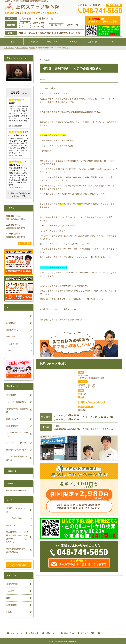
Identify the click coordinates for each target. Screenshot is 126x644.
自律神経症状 (12, 426)
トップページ (16, 633)
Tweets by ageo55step (16, 491)
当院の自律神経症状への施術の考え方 (17, 550)
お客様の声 (33, 42)
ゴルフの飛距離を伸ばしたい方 (17, 458)
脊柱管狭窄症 (12, 584)
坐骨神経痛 (11, 395)
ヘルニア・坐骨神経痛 (16, 402)
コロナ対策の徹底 (14, 518)
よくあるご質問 (92, 42)
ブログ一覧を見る (19, 565)
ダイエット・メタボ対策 (17, 443)
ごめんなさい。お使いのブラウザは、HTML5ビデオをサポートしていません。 (19, 72)
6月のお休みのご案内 (15, 219)
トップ (14, 42)
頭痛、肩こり (12, 419)
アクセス (112, 42)
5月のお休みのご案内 (15, 228)
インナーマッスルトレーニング (17, 434)
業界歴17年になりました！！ (16, 510)
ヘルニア (10, 591)
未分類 (43, 80)
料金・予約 (72, 42)
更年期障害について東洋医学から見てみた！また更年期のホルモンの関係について (17, 537)
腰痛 (8, 598)
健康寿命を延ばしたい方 (17, 450)
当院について (53, 42)
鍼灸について (12, 525)
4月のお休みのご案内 (15, 237)
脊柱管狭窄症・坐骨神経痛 (17, 410)
